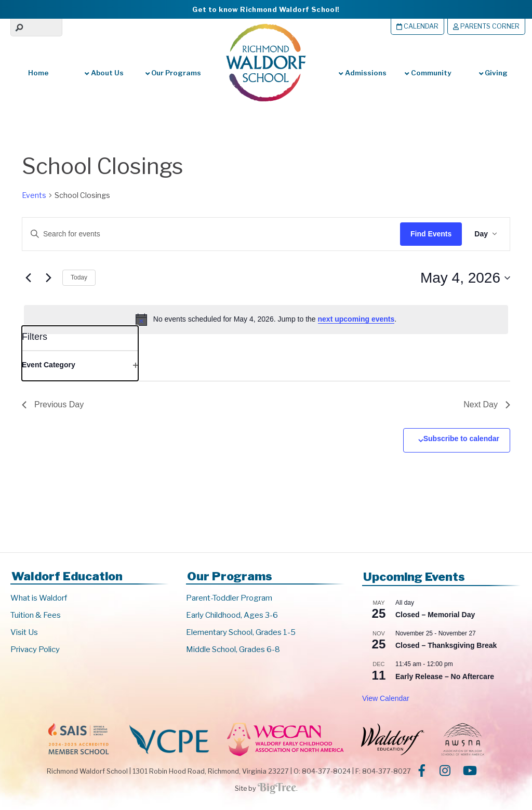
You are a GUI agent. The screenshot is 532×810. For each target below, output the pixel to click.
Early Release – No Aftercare (445, 676)
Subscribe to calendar (461, 439)
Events (34, 195)
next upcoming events (356, 319)
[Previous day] (28, 278)
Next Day (487, 404)
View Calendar (386, 698)
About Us (104, 73)
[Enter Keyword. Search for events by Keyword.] (204, 234)
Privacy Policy (35, 649)
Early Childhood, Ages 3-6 (232, 615)
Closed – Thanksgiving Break (446, 645)
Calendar (417, 26)
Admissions (362, 73)
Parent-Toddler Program (229, 598)
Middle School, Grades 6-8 (233, 649)
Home (38, 73)
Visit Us (24, 632)
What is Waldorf (39, 598)
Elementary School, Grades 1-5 (241, 632)
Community (428, 73)
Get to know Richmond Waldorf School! (266, 9)
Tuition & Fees (36, 615)
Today (79, 277)
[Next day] (48, 278)
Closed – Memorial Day (435, 615)
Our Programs (173, 73)
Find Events (431, 234)
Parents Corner (486, 26)
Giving (493, 73)
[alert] (266, 320)
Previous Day (53, 404)
